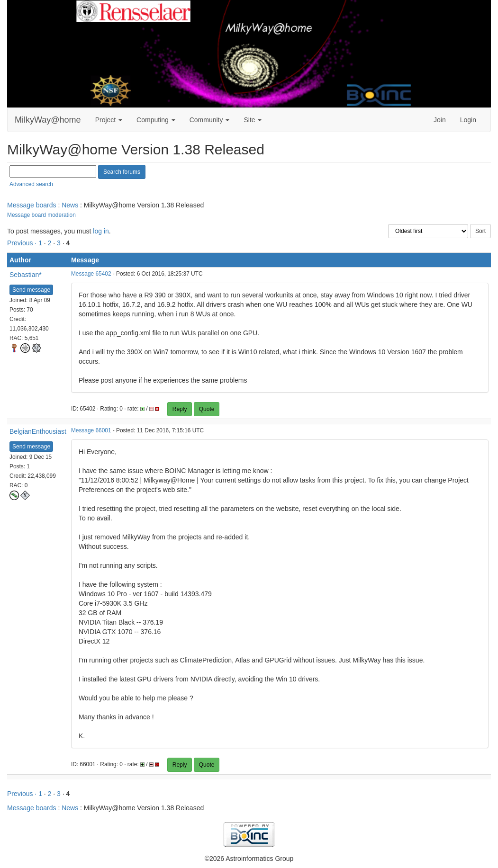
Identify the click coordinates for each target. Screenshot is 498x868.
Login (468, 120)
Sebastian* (26, 275)
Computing (156, 120)
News (70, 205)
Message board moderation (41, 215)
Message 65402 (91, 274)
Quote (207, 409)
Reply (180, 409)
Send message (31, 290)
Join (440, 120)
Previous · (23, 243)
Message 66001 (91, 430)
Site (253, 120)
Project (109, 120)
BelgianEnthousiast (38, 431)
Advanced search (31, 184)
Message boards (32, 205)
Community (210, 120)
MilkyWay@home (48, 120)
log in (101, 231)
